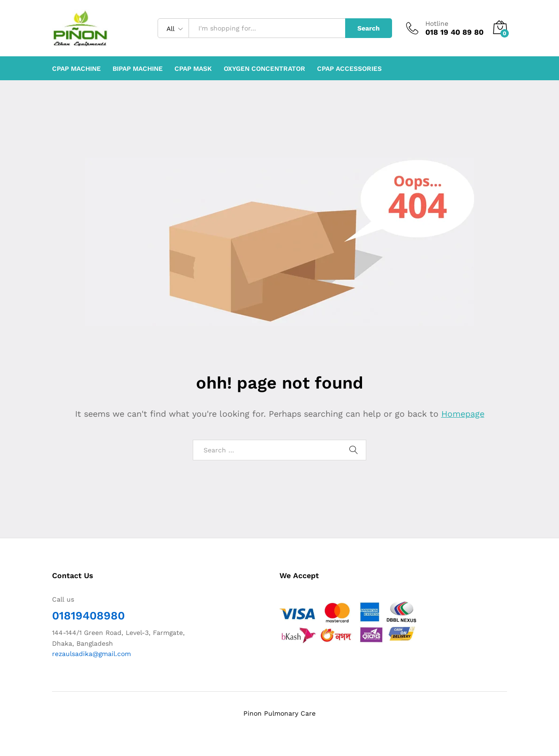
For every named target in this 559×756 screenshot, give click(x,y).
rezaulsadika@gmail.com (91, 654)
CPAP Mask (193, 69)
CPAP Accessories (349, 69)
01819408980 (88, 616)
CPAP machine (76, 69)
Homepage (463, 414)
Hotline (437, 23)
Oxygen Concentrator (264, 69)
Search (369, 28)
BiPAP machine (138, 69)
